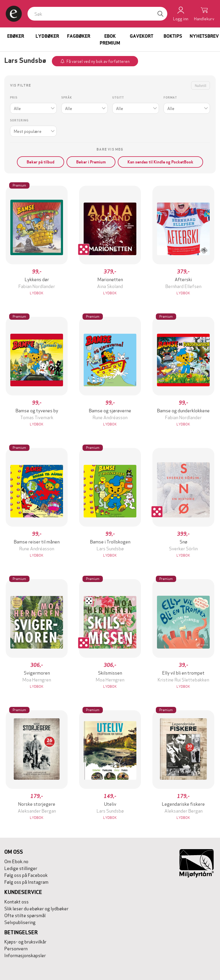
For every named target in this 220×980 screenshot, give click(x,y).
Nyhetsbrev (204, 36)
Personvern (16, 948)
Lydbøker (47, 36)
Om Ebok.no (16, 861)
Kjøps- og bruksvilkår (25, 941)
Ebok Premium (110, 40)
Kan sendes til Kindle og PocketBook (160, 162)
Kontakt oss (16, 901)
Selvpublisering (20, 922)
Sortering (19, 120)
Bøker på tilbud (41, 162)
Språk (67, 98)
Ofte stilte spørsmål (25, 915)
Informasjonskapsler (25, 955)
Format (170, 98)
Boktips (173, 36)
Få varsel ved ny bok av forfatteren (98, 61)
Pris (14, 98)
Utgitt (118, 98)
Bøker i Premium (91, 162)
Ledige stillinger (21, 868)
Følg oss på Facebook (26, 875)
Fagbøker (79, 36)
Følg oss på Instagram (26, 882)
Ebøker (16, 36)
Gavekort (142, 36)
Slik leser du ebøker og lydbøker (36, 908)
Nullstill (201, 85)
